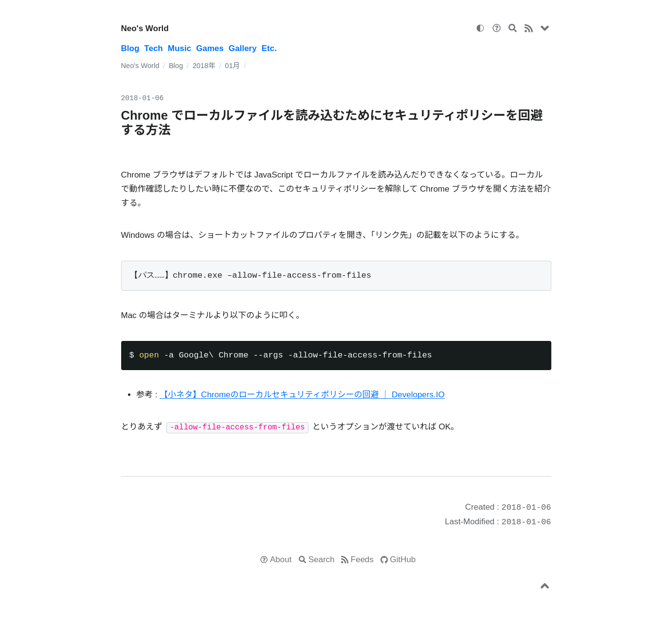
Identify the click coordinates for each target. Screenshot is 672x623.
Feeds (362, 560)
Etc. (269, 48)
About (281, 560)
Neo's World (145, 28)
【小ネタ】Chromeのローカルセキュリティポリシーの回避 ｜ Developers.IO (302, 395)
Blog (130, 48)
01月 (232, 66)
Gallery (243, 48)
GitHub (403, 560)
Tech (153, 48)
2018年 (204, 66)
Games (210, 48)
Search (322, 560)
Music (180, 48)
